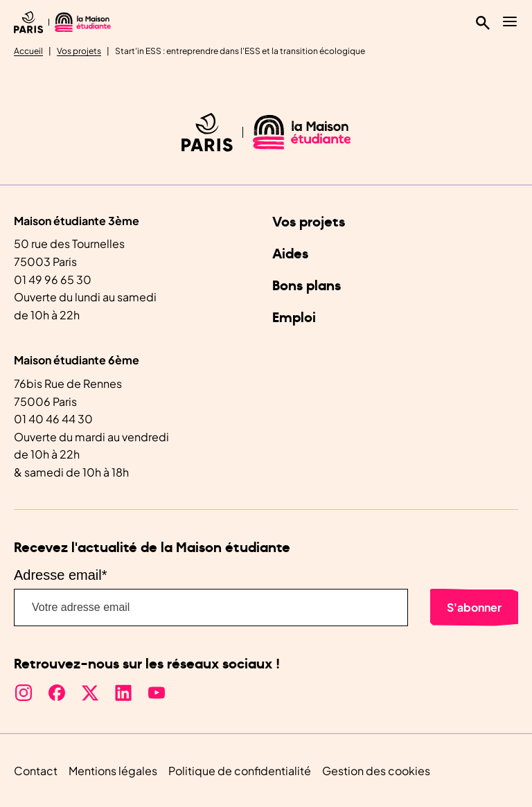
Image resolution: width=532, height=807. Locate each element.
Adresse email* (61, 575)
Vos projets (79, 51)
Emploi (294, 318)
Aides (290, 254)
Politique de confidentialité (240, 771)
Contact (36, 771)
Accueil (28, 51)
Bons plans (307, 286)
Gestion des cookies (376, 771)
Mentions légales (113, 771)
